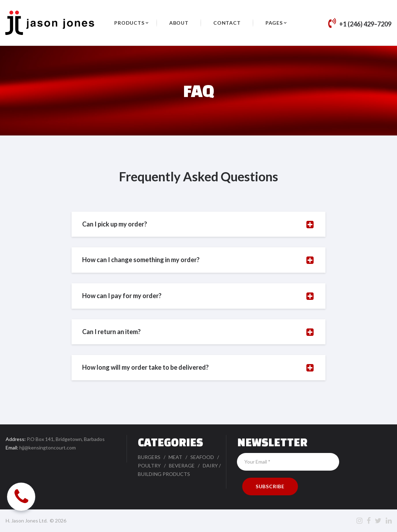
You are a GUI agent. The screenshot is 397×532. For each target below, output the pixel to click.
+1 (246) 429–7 (360, 24)
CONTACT (227, 23)
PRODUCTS (129, 23)
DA (206, 465)
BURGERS (149, 457)
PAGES (274, 23)
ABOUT (179, 23)
